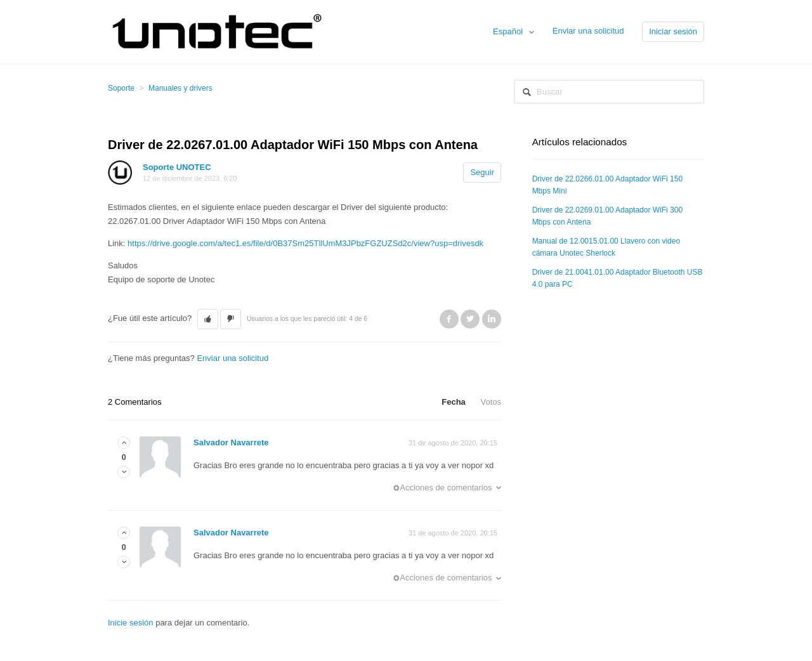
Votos (491, 402)
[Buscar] (609, 92)
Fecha (454, 402)
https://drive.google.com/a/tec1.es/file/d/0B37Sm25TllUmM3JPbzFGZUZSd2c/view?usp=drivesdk (305, 243)
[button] (208, 319)
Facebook (449, 319)
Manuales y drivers (180, 88)
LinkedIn (492, 319)
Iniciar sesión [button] (673, 31)
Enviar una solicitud (588, 31)
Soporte (121, 88)
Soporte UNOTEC (177, 167)
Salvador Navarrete (231, 442)
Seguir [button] (482, 172)
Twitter (470, 319)
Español (509, 31)
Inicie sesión (131, 623)
